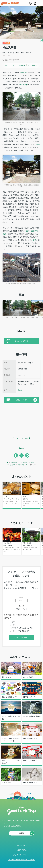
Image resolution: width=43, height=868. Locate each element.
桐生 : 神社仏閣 (23, 465)
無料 (23, 448)
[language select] (30, 3)
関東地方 (26, 462)
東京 (28, 231)
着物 (35, 240)
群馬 (32, 462)
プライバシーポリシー (21, 855)
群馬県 (37, 144)
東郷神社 (35, 231)
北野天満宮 (24, 72)
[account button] (35, 3)
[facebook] (16, 455)
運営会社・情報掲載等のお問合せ (21, 860)
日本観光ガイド (15, 462)
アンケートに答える (21, 637)
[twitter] (21, 455)
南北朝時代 (24, 85)
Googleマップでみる (21, 438)
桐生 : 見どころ (11, 465)
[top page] (7, 462)
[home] (10, 3)
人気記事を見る (20, 867)
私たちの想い (21, 845)
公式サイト (21, 390)
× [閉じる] (28, 867)
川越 (4, 234)
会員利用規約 (21, 850)
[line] (27, 455)
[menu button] (40, 3)
